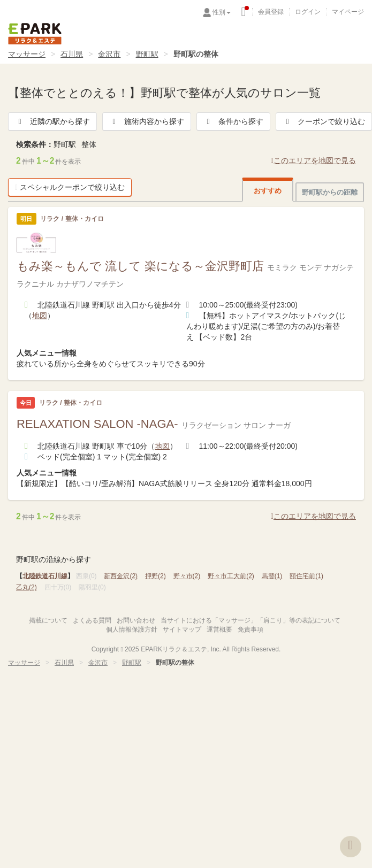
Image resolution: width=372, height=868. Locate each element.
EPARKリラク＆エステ (35, 34)
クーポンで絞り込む (324, 121)
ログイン (308, 12)
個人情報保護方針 (132, 629)
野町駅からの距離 (330, 192)
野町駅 (147, 54)
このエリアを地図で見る (313, 160)
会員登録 (271, 12)
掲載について (48, 620)
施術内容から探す (147, 121)
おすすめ (268, 191)
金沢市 (109, 54)
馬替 (272, 576)
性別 (222, 12)
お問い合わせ (136, 620)
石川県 (72, 54)
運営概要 (219, 629)
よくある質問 (92, 620)
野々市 (187, 576)
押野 (155, 576)
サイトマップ (182, 629)
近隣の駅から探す (52, 121)
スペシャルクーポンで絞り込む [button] (70, 187)
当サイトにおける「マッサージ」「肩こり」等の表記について (250, 620)
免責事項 (250, 629)
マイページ (348, 12)
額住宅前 (306, 576)
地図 (40, 316)
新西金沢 (121, 576)
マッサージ (27, 54)
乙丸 (26, 587)
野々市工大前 (231, 576)
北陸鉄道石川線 (45, 576)
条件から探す (233, 121)
